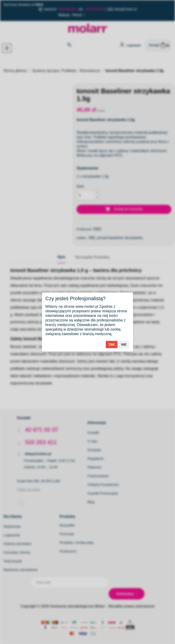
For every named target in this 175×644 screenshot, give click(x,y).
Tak (112, 344)
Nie (124, 344)
